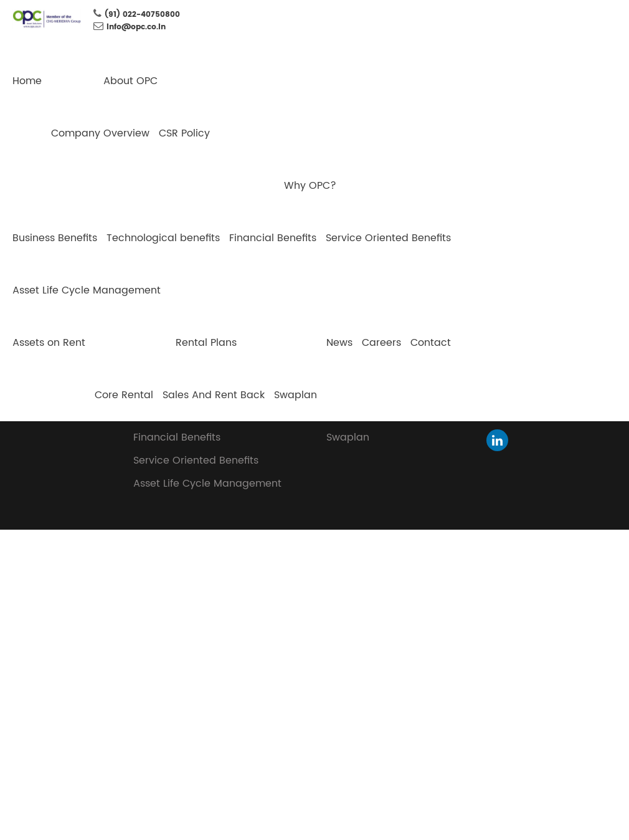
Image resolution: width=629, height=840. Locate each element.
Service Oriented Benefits (388, 238)
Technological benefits (163, 238)
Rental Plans (206, 343)
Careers (381, 343)
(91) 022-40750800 (142, 15)
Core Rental (124, 395)
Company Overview (100, 133)
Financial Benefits (273, 238)
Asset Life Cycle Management (87, 290)
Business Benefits (55, 238)
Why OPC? (310, 186)
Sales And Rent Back (214, 395)
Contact (431, 343)
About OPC (130, 81)
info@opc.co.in (136, 27)
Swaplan (296, 395)
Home (27, 81)
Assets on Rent (49, 343)
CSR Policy (184, 133)
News (339, 343)
